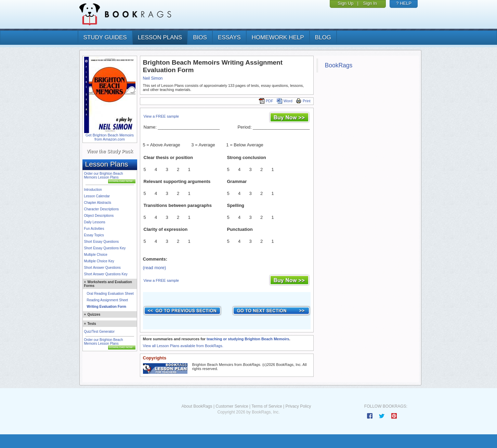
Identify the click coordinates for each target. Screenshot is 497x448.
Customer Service (232, 406)
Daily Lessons (95, 222)
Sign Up (345, 3)
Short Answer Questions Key (106, 274)
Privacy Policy (298, 406)
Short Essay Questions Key (105, 248)
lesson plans (160, 37)
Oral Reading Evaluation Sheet (110, 294)
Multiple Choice (96, 255)
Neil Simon (153, 78)
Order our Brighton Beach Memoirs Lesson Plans (104, 175)
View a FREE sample (161, 116)
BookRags (339, 65)
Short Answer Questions (102, 268)
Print (303, 101)
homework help (278, 37)
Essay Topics (94, 235)
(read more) (155, 268)
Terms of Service (267, 406)
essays (229, 37)
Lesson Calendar (97, 196)
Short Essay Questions (102, 242)
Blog (323, 37)
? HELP (404, 3)
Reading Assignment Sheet (108, 300)
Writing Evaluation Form (107, 307)
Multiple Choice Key (99, 261)
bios (200, 37)
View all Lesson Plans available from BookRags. (183, 346)
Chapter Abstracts (98, 203)
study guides (105, 37)
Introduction (93, 190)
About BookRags (197, 406)
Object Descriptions (99, 216)
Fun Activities (94, 229)
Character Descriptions (102, 209)
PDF (266, 101)
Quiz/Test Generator (99, 332)
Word (285, 101)
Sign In (370, 3)
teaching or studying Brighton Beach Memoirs (248, 339)
